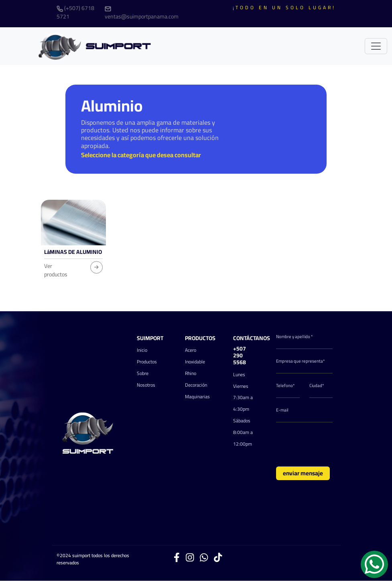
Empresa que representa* (301, 361)
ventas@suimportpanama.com (142, 14)
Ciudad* (317, 386)
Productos (147, 362)
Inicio (142, 350)
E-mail (282, 410)
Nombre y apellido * (295, 337)
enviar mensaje (303, 473)
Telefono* (285, 386)
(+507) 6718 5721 (75, 12)
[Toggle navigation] (376, 46)
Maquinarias (197, 396)
